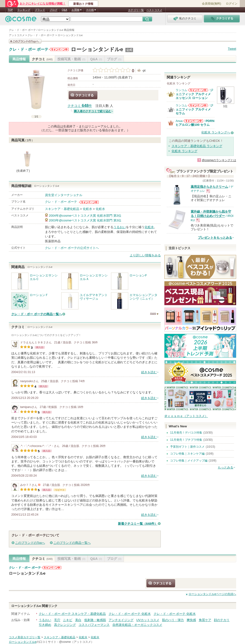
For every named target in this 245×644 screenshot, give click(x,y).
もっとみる (226, 467)
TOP (10, 10)
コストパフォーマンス (94, 625)
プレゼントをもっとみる (215, 238)
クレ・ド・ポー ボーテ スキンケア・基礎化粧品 (72, 614)
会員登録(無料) (212, 4)
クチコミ (42, 59)
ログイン (232, 4)
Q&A (64, 10)
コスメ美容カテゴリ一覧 (25, 637)
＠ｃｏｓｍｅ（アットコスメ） (186, 416)
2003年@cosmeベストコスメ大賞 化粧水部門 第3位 (85, 220)
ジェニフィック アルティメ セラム (194, 109)
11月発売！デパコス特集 (186, 433)
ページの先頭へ (212, 594)
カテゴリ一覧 (136, 10)
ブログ (53, 10)
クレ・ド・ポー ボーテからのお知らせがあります (59, 49)
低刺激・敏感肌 (95, 620)
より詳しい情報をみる (145, 255)
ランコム (181, 90)
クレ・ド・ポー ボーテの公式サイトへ (72, 248)
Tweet (232, 49)
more (153, 313)
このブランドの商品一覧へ (72, 543)
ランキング (24, 10)
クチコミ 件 (80, 106)
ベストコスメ (154, 10)
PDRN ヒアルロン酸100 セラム (195, 123)
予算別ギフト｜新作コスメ (187, 447)
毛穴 (57, 620)
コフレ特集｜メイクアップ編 (189, 461)
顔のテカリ (222, 620)
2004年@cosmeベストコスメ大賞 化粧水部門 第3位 (85, 216)
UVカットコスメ (148, 620)
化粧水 (87, 209)
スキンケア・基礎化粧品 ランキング (197, 146)
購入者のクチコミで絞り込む (93, 111)
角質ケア (205, 620)
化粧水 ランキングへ (216, 132)
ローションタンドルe (97, 49)
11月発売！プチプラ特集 (186, 440)
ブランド (40, 10)
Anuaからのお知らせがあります (193, 121)
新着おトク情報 (83, 4)
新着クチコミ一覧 (138, 524)
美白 (78, 620)
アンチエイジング (121, 620)
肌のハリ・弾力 (173, 620)
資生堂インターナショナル (64, 195)
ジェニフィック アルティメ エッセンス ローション (194, 94)
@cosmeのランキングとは (219, 160)
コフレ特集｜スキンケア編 (187, 454)
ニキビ (68, 620)
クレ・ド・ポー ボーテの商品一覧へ (37, 314)
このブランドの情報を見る (25, 41)
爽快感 (191, 620)
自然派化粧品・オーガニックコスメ (137, 625)
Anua (179, 121)
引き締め (45, 625)
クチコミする (83, 95)
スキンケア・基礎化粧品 (62, 209)
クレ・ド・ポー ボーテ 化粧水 (130, 614)
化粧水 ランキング (184, 151)
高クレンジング (65, 625)
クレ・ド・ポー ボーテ (29, 50)
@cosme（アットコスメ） (76, 642)
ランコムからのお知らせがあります (198, 90)
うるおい (120, 227)
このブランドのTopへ (30, 543)
